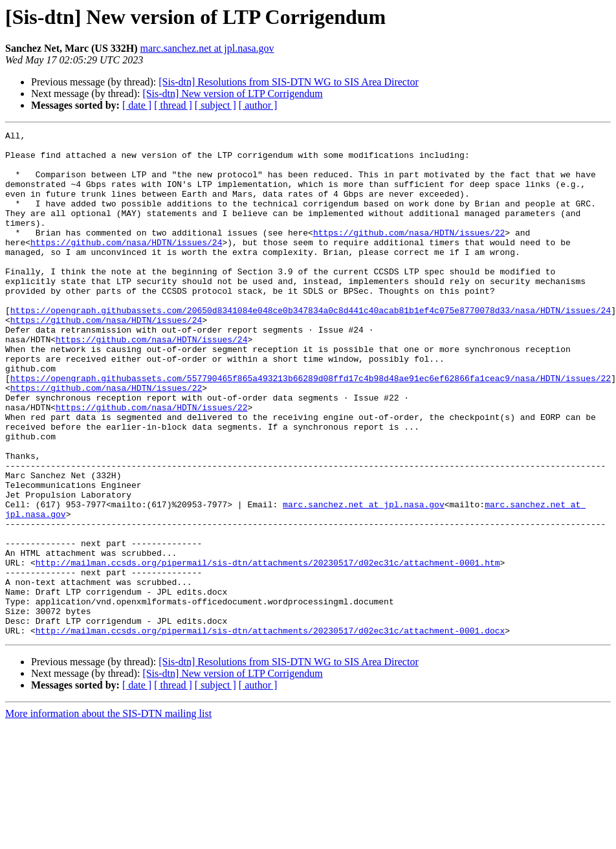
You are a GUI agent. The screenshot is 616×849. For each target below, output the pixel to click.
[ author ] (258, 105)
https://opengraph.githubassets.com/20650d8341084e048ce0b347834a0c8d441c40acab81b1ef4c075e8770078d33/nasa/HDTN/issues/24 (311, 347)
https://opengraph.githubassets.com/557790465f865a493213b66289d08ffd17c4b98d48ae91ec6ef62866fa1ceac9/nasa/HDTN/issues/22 (311, 428)
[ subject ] (215, 105)
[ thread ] (173, 105)
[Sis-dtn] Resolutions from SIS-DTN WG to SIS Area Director (288, 82)
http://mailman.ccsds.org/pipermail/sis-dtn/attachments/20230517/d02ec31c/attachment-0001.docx (270, 731)
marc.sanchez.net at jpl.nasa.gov (207, 48)
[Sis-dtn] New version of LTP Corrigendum (232, 94)
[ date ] (137, 105)
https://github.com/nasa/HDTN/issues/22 (409, 254)
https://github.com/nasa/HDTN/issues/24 (126, 265)
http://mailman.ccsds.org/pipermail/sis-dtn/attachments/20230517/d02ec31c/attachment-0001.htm (268, 650)
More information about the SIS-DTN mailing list (108, 814)
